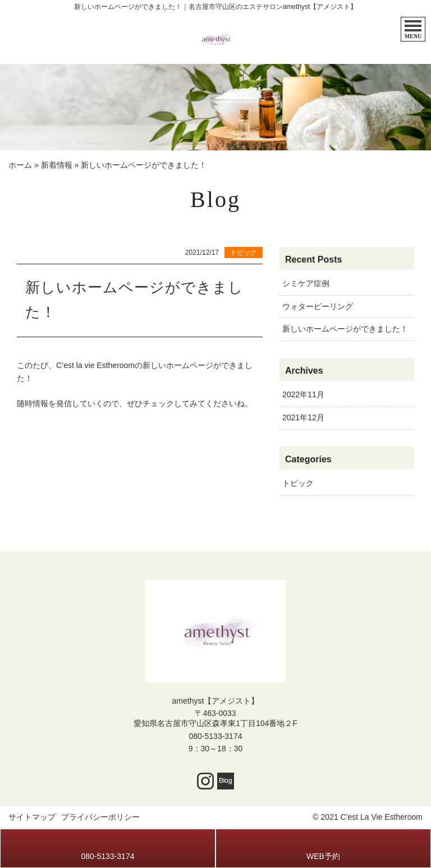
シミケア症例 (306, 283)
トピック (298, 483)
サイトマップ (32, 817)
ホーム (20, 165)
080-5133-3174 (216, 736)
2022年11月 (303, 394)
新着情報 (57, 165)
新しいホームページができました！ (345, 329)
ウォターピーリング (318, 306)
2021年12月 (303, 417)
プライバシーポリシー (100, 817)
